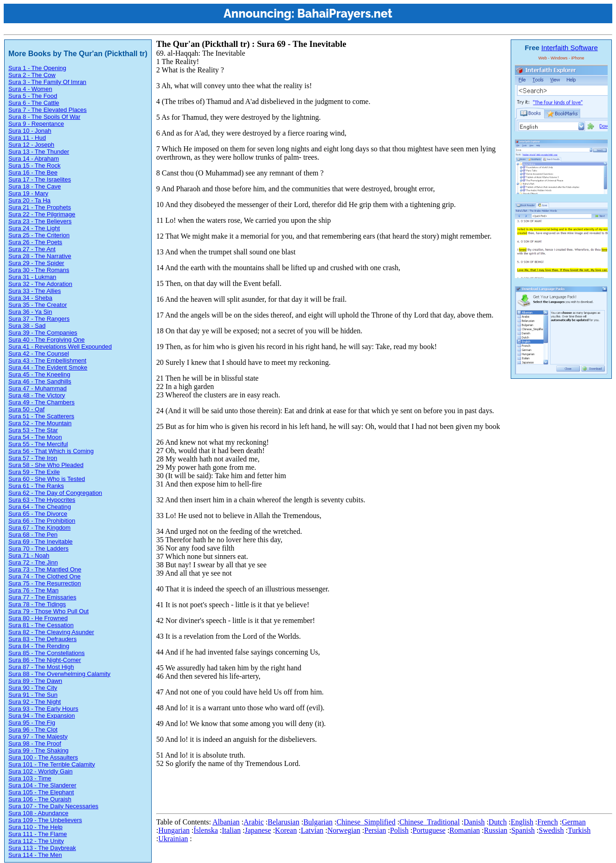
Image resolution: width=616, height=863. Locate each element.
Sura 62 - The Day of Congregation (55, 493)
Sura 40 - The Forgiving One (47, 340)
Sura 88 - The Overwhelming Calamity (59, 674)
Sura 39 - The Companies (43, 333)
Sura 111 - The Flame (38, 834)
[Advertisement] (325, 789)
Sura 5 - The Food (33, 96)
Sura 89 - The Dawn (35, 681)
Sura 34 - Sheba (30, 298)
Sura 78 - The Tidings (37, 604)
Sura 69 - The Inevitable (41, 542)
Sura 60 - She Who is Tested (47, 479)
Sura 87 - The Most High (41, 667)
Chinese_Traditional (430, 822)
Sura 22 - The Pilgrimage (42, 214)
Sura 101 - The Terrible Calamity (52, 764)
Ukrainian (173, 839)
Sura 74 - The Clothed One (45, 576)
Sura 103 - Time (30, 778)
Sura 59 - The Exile (34, 472)
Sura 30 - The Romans (39, 270)
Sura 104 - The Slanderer (42, 785)
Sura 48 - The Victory (37, 395)
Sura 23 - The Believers (40, 221)
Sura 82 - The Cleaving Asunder (51, 632)
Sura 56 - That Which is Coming (51, 451)
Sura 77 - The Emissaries (42, 597)
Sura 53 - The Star (33, 430)
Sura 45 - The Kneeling (39, 374)
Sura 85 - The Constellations (47, 653)
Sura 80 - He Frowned (38, 618)
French (547, 822)
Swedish (551, 830)
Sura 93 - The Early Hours (43, 709)
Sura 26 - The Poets (35, 242)
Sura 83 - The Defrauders (42, 639)
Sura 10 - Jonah (30, 131)
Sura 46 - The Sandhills (40, 381)
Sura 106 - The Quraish (40, 799)
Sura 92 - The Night (35, 702)
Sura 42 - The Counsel (39, 354)
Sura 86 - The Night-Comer (45, 660)
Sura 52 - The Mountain (40, 423)
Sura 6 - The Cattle (34, 103)
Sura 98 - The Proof (35, 743)
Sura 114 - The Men (35, 855)
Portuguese (429, 830)
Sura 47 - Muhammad (38, 388)
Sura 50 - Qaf (26, 409)
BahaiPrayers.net (345, 13)
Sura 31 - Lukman (32, 277)
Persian (375, 830)
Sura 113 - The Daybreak (42, 848)
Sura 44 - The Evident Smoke (48, 367)
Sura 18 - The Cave (35, 186)
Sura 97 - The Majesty (38, 736)
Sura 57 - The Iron (33, 458)
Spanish (523, 830)
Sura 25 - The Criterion (39, 235)
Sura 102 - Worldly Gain (41, 771)
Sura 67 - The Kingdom (39, 528)
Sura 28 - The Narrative (40, 256)
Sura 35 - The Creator (38, 305)
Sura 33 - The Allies (35, 291)
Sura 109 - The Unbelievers (45, 820)
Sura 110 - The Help (35, 827)
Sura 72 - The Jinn (33, 562)
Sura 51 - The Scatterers (41, 416)
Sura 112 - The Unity (36, 841)
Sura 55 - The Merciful (38, 444)
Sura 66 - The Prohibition (42, 521)
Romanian (465, 830)
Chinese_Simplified (366, 822)
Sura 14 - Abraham (34, 159)
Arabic (254, 822)
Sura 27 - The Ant (32, 249)
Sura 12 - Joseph (31, 145)
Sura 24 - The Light (34, 228)
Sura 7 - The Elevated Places (48, 110)
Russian (496, 830)
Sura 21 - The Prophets (40, 207)
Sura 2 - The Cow (32, 75)
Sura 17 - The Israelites (40, 179)
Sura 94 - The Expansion (42, 716)
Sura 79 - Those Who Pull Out (48, 611)
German (574, 822)
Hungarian (174, 830)
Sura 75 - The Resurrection (45, 583)
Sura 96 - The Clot (33, 730)
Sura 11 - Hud (27, 138)
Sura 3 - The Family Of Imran (47, 82)
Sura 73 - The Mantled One (45, 569)
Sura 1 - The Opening (37, 68)
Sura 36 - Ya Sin (30, 312)
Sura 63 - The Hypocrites (42, 500)
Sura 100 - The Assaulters (43, 757)
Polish (399, 830)
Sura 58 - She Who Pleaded (46, 465)
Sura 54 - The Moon (35, 437)
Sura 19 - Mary (28, 193)
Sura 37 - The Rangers (39, 319)
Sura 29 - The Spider (36, 263)
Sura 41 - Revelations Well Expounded (60, 347)
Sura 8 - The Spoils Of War (44, 117)
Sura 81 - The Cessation (41, 625)
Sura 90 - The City (33, 688)
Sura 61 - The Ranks (36, 486)
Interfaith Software (570, 48)
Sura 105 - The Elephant (41, 792)
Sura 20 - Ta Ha (29, 200)
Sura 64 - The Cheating (40, 507)
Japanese (258, 830)
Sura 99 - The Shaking (38, 750)
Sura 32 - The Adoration (40, 284)
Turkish (579, 830)
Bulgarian (318, 822)
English (522, 822)
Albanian (226, 822)
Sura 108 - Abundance (38, 813)
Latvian (312, 830)
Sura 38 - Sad (27, 326)
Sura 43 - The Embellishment (47, 360)
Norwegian (344, 830)
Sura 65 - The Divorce (38, 514)
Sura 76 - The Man (33, 590)
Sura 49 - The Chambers (42, 402)
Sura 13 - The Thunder (39, 152)
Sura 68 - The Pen (33, 535)
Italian (231, 830)
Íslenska (205, 830)
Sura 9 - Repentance (36, 124)
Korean (286, 830)
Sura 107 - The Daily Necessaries (53, 806)
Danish (474, 822)
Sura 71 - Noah (29, 555)
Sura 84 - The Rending (39, 646)
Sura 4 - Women (30, 89)
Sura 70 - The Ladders (38, 548)
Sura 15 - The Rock (34, 165)
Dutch (497, 822)
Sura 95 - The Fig (32, 723)
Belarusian (283, 822)
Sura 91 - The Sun (33, 695)
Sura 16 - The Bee (33, 172)
